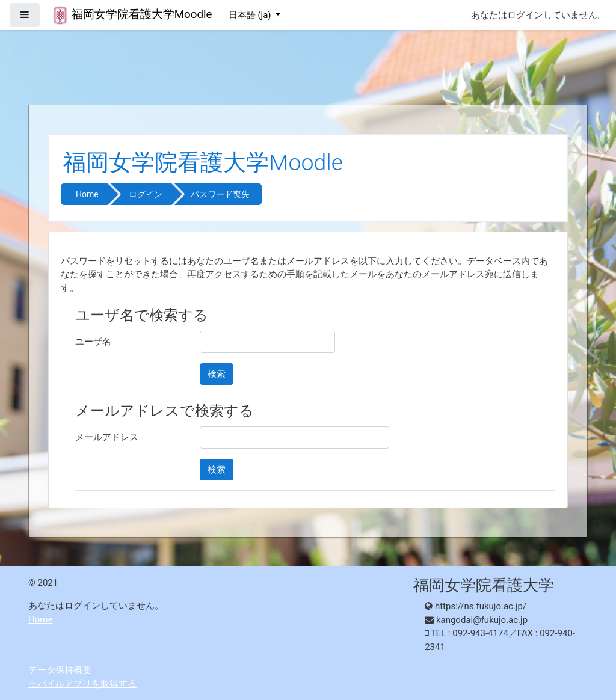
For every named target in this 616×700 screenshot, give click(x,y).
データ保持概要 (60, 670)
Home (87, 194)
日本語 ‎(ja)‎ (251, 15)
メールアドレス (107, 437)
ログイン (146, 194)
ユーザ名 (93, 342)
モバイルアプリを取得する (82, 684)
